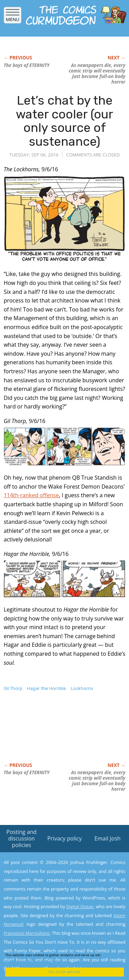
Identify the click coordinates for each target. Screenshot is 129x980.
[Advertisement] (59, 734)
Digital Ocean (80, 906)
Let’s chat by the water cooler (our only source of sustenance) (64, 121)
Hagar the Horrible (46, 688)
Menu (13, 17)
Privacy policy (64, 838)
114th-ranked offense (31, 495)
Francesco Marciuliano (27, 933)
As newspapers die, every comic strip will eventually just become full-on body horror (97, 74)
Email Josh (107, 838)
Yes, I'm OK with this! (64, 972)
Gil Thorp (13, 688)
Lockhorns (82, 688)
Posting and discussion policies (22, 838)
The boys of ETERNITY (27, 65)
